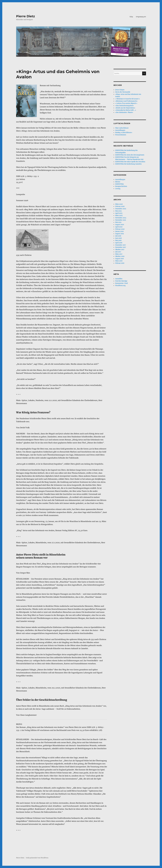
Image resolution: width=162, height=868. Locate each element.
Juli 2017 (118, 252)
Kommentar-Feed (121, 283)
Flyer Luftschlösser (122, 128)
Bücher (118, 182)
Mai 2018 (118, 240)
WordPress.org (120, 286)
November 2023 (121, 218)
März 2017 (119, 254)
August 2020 (120, 225)
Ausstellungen (120, 130)
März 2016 (119, 261)
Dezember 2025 (121, 209)
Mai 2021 (118, 222)
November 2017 (121, 247)
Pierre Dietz (25, 16)
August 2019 (120, 234)
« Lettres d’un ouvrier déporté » (126, 103)
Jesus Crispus (120, 90)
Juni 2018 (118, 238)
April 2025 (119, 213)
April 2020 (119, 227)
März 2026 (119, 204)
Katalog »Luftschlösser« (124, 133)
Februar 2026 (120, 206)
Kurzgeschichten (121, 186)
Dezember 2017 (121, 245)
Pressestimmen (121, 135)
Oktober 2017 (120, 250)
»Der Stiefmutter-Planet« (124, 112)
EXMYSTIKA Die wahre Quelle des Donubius (130, 162)
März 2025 (119, 216)
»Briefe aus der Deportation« (125, 108)
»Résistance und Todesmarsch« (126, 101)
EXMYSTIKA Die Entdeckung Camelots (128, 164)
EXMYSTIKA (119, 184)
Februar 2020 (120, 229)
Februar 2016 (120, 263)
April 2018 (119, 243)
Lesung (118, 189)
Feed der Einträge (121, 281)
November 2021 (121, 220)
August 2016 (120, 259)
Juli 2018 (118, 236)
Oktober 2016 (120, 256)
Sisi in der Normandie (123, 92)
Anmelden (119, 279)
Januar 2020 (119, 231)
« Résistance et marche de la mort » (128, 99)
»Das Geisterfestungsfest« (125, 106)
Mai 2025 (118, 211)
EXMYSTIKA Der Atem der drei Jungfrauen (130, 155)
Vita (131, 17)
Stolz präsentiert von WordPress (37, 858)
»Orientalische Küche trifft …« (126, 110)
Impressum (141, 17)
